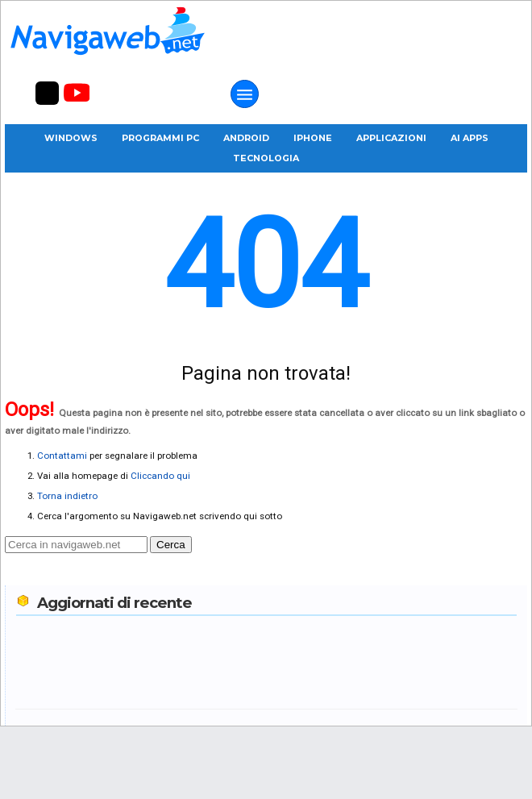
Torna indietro (67, 496)
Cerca (171, 545)
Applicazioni (391, 138)
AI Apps (470, 138)
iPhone (313, 138)
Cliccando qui (160, 476)
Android (246, 138)
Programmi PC (160, 138)
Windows (71, 138)
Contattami (62, 456)
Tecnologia (266, 158)
